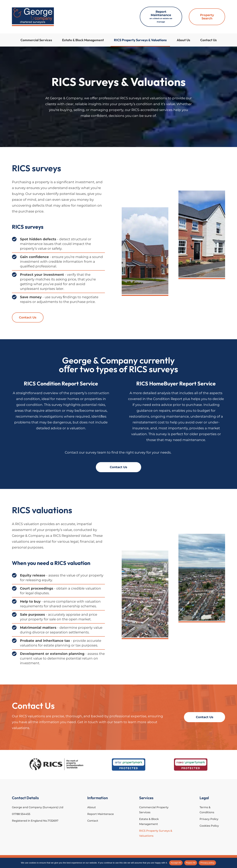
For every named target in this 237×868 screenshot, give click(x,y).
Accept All (176, 863)
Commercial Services (36, 40)
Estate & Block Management (83, 40)
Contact (93, 821)
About (92, 807)
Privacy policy (207, 863)
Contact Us (208, 40)
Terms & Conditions (207, 810)
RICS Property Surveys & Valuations (140, 40)
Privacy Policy (209, 819)
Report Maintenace (101, 814)
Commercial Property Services (154, 810)
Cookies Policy (209, 826)
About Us (183, 40)
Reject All (191, 863)
